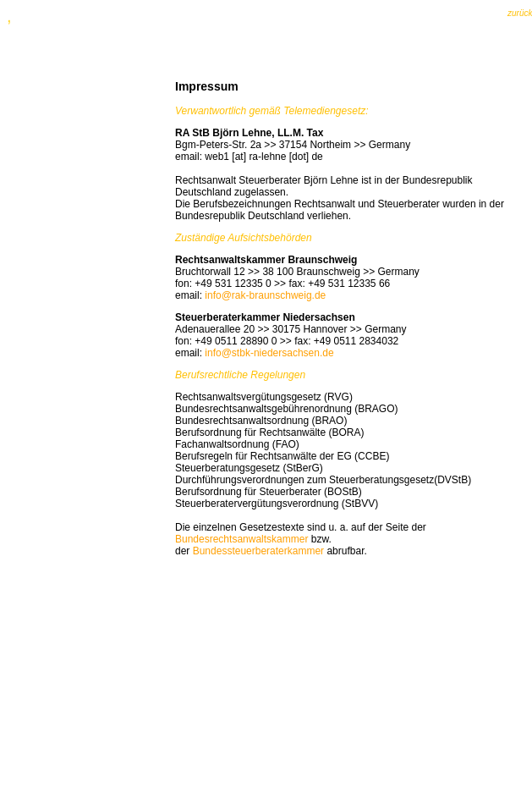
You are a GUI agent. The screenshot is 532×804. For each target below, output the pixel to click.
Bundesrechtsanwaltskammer (241, 539)
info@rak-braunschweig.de (265, 295)
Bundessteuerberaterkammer (258, 551)
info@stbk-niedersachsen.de (269, 353)
